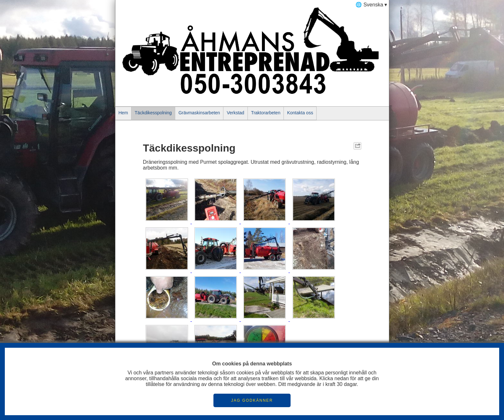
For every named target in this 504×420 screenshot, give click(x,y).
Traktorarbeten (266, 113)
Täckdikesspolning (153, 113)
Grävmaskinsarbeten (199, 113)
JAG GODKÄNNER (252, 400)
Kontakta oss (300, 113)
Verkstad (235, 113)
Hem (123, 113)
